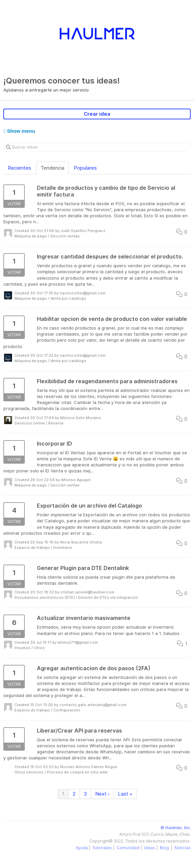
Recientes (19, 168)
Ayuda (82, 848)
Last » (125, 794)
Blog (165, 848)
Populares (85, 168)
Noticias (183, 848)
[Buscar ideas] (97, 147)
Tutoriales (102, 848)
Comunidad (128, 848)
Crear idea (97, 114)
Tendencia (52, 168)
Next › (102, 794)
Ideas (150, 848)
